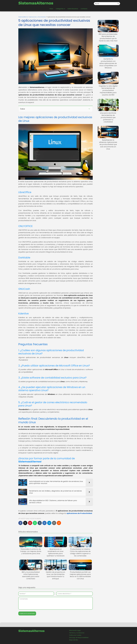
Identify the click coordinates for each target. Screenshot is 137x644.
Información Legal (75, 630)
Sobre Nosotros (73, 9)
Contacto (84, 9)
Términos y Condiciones (77, 633)
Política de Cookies (75, 635)
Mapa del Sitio (74, 640)
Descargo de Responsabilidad (79, 638)
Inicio (51, 9)
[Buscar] (118, 3)
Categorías (60, 9)
